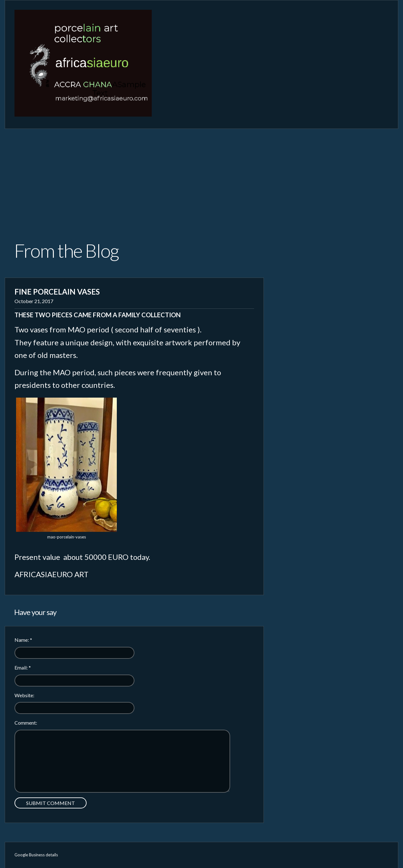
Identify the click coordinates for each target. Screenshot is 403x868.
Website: (24, 695)
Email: (23, 667)
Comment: (26, 723)
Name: (23, 640)
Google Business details (36, 855)
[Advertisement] (201, 176)
